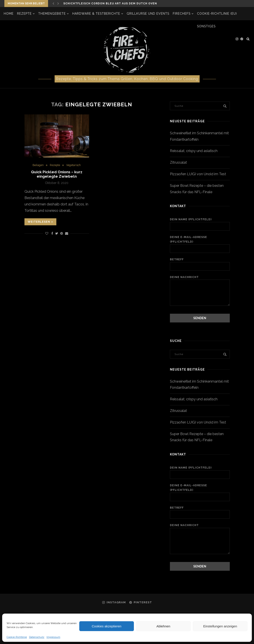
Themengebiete (53, 14)
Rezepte (25, 14)
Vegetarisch (74, 165)
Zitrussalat (178, 162)
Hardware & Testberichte (97, 14)
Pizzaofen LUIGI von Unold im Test (198, 174)
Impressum (53, 637)
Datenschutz (37, 637)
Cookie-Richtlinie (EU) (218, 14)
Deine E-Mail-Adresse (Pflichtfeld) (200, 244)
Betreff (200, 264)
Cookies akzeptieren (107, 626)
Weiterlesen (40, 222)
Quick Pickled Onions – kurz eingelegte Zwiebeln (57, 175)
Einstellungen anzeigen (220, 626)
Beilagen (38, 165)
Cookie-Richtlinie (17, 637)
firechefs (182, 14)
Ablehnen (163, 626)
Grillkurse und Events (149, 14)
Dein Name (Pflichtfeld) (200, 224)
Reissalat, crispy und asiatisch (194, 151)
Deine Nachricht (200, 280)
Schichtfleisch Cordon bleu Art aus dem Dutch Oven (110, 3)
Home (9, 14)
